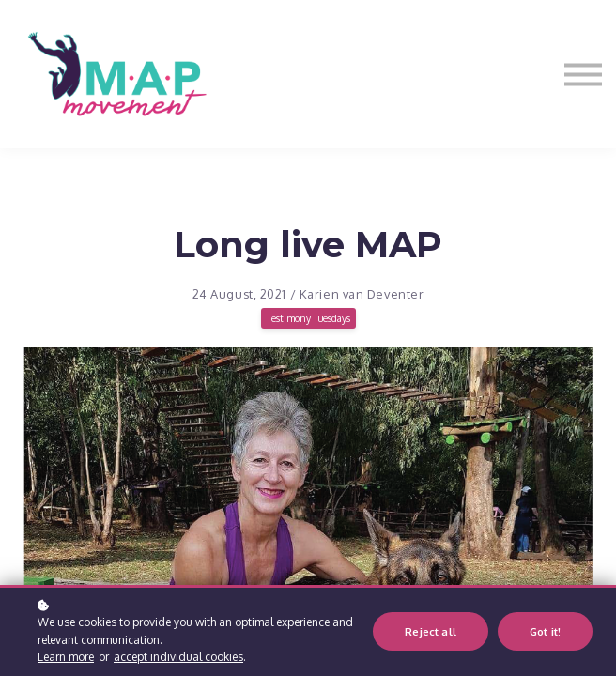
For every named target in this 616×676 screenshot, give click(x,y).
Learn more (66, 657)
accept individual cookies (178, 657)
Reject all (431, 631)
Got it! (545, 631)
